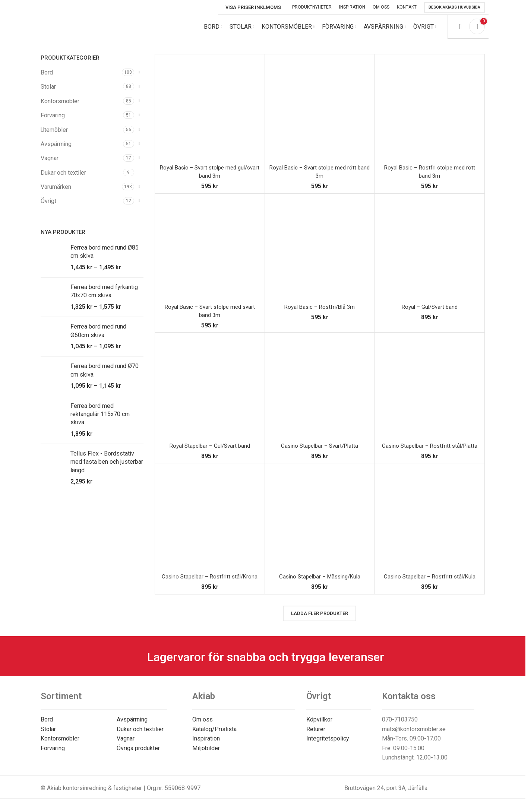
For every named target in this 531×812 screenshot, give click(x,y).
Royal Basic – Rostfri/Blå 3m (320, 313)
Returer (316, 735)
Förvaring (53, 121)
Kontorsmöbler (60, 107)
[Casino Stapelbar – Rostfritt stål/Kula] (430, 524)
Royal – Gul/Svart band (430, 313)
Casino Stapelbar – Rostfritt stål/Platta (429, 452)
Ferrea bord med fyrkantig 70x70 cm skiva (104, 297)
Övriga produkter (138, 754)
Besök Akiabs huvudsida (454, 7)
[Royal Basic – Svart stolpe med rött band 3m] (320, 115)
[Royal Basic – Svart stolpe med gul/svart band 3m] (210, 115)
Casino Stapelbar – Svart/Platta (320, 452)
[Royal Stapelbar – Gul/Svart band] (210, 393)
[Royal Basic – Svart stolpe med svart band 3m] (210, 254)
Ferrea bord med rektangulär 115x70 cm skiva (100, 420)
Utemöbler (54, 136)
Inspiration (206, 744)
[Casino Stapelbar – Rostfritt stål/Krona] (210, 524)
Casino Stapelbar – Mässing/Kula (320, 582)
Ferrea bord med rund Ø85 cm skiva (105, 258)
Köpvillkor (319, 725)
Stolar (48, 93)
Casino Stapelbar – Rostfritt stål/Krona (210, 582)
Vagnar (50, 164)
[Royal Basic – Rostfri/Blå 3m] (320, 254)
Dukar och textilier (140, 735)
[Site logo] (91, 29)
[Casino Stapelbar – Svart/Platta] (320, 393)
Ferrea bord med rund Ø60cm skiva (98, 337)
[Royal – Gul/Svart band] (430, 254)
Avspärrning (56, 150)
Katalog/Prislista (214, 735)
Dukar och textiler (63, 179)
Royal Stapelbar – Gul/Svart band (210, 452)
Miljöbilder (206, 754)
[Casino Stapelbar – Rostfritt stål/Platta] (430, 393)
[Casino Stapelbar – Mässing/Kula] (320, 524)
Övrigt (48, 207)
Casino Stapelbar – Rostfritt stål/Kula (430, 582)
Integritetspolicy (328, 744)
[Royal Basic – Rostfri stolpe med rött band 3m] (430, 115)
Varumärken (56, 193)
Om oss (203, 725)
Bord (47, 78)
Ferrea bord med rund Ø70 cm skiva (105, 376)
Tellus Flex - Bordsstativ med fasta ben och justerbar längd (107, 468)
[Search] (460, 30)
